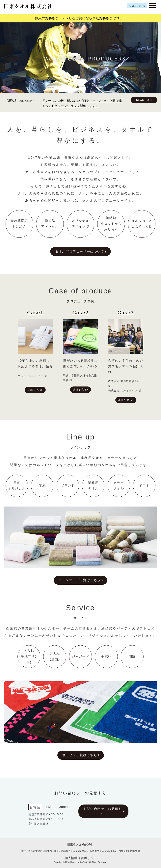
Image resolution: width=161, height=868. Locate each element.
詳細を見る (35, 390)
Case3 (126, 313)
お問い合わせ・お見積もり (103, 811)
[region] (80, 58)
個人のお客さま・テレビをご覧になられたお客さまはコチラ (80, 18)
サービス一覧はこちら (80, 755)
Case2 (80, 313)
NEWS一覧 (143, 100)
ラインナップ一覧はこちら (80, 580)
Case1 (35, 313)
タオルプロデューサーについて (80, 251)
